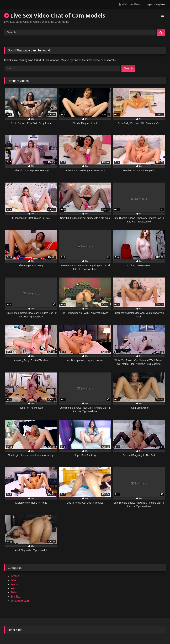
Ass (13, 588)
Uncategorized (20, 601)
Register (161, 4)
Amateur (16, 576)
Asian (14, 584)
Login (149, 4)
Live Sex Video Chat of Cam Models (55, 15)
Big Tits (15, 597)
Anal (14, 580)
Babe (14, 592)
